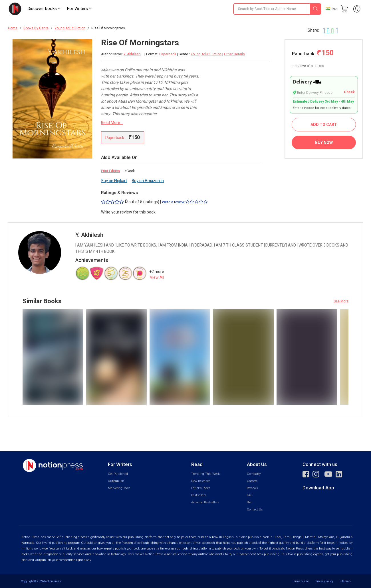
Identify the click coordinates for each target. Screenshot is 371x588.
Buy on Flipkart (114, 181)
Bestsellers (199, 495)
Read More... (112, 123)
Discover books (44, 9)
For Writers (79, 9)
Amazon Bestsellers (205, 502)
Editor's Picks (201, 488)
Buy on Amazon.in (148, 181)
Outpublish (116, 481)
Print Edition (110, 171)
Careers (252, 481)
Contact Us (255, 509)
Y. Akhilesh (132, 54)
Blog (250, 502)
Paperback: (123, 138)
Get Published (118, 474)
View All (157, 277)
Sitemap (345, 581)
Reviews (252, 488)
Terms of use (301, 581)
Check (349, 92)
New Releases (201, 481)
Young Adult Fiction (70, 28)
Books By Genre (36, 28)
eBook (130, 171)
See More (341, 301)
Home (13, 28)
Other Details (234, 54)
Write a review (185, 202)
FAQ (250, 495)
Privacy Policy (324, 581)
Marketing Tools (119, 488)
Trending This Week (205, 474)
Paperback (313, 53)
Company (254, 474)
